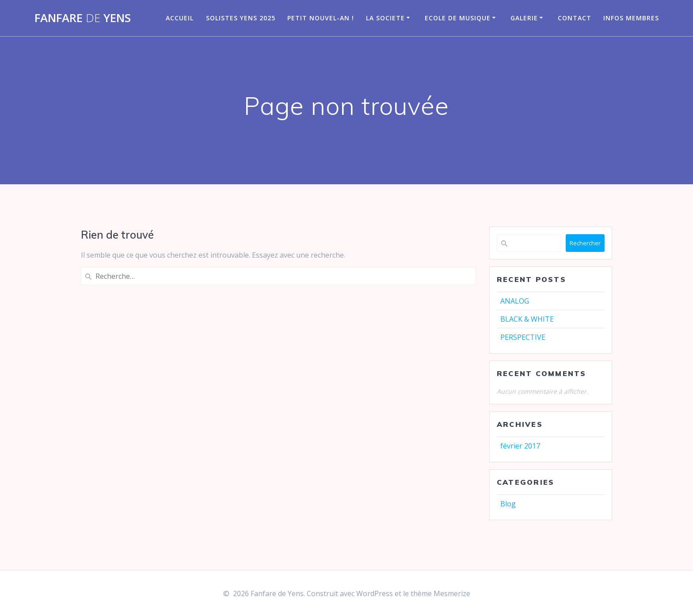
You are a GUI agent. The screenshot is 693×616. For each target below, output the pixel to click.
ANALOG (515, 301)
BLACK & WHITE (527, 319)
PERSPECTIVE (523, 337)
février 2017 (520, 446)
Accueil (180, 18)
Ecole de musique (458, 18)
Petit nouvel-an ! (321, 18)
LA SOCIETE (385, 18)
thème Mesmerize (440, 593)
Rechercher (585, 243)
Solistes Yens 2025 (241, 18)
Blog (508, 504)
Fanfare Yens (83, 18)
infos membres (631, 18)
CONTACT (575, 18)
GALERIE (524, 18)
